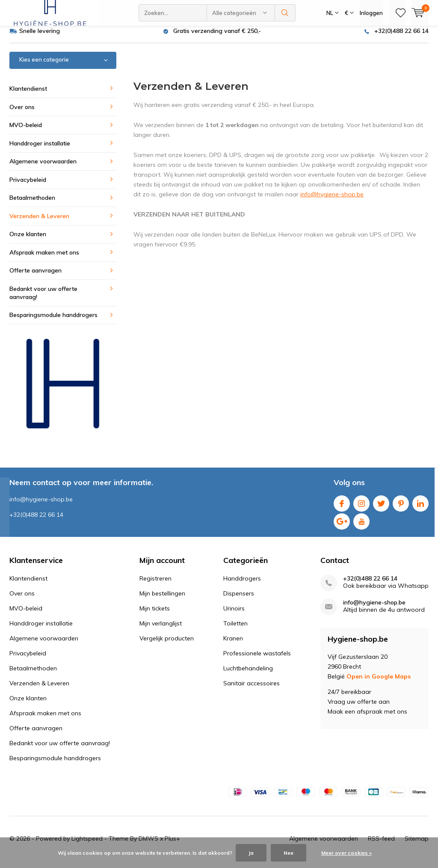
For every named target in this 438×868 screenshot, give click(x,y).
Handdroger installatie (40, 149)
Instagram (361, 508)
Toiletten (235, 630)
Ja (251, 853)
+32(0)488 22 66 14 (401, 37)
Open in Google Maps (379, 682)
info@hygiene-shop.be (332, 201)
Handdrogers (242, 585)
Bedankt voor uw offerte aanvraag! (43, 299)
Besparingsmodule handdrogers (53, 321)
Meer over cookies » (346, 853)
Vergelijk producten (167, 645)
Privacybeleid (28, 186)
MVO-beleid (26, 131)
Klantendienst (28, 95)
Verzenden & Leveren (39, 222)
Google (342, 526)
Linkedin (420, 508)
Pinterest (401, 508)
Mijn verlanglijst (161, 630)
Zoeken (285, 13)
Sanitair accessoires (252, 690)
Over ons (22, 113)
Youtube (361, 526)
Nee (289, 853)
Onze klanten (28, 240)
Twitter (381, 508)
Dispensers (239, 600)
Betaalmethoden (32, 204)
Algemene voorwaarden (43, 168)
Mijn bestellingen (162, 600)
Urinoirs (234, 615)
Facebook (342, 508)
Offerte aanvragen (36, 277)
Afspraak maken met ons (44, 259)
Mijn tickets (155, 615)
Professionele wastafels (257, 660)
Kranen (233, 645)
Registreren (155, 585)
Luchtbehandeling (248, 675)
